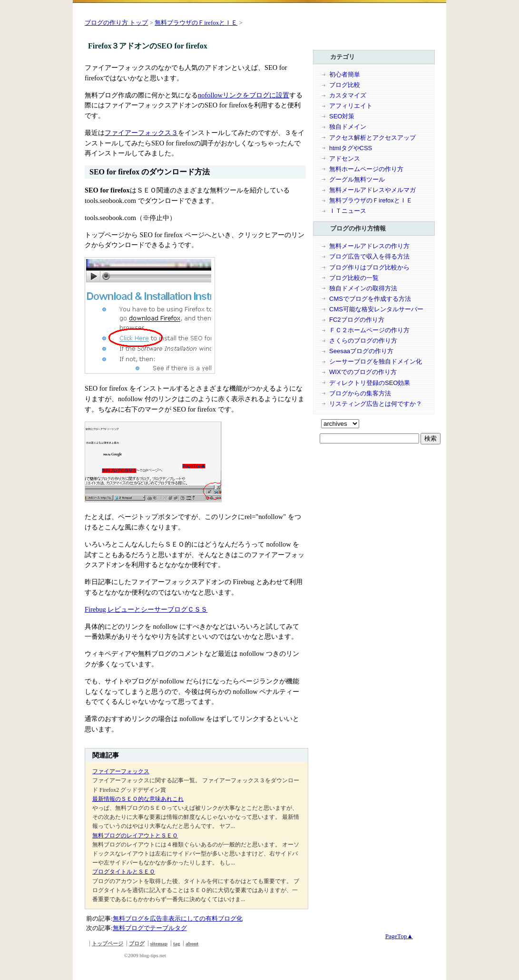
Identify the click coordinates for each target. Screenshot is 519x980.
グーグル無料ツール (357, 179)
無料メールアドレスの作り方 (369, 246)
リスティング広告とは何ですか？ (376, 404)
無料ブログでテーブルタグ (150, 928)
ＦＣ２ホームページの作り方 (369, 330)
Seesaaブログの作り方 (361, 351)
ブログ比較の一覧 (354, 278)
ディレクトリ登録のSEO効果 (370, 383)
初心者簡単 (345, 74)
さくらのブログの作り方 (363, 341)
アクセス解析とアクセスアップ (372, 138)
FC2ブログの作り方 (357, 320)
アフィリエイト (351, 106)
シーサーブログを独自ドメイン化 (376, 361)
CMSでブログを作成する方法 (370, 299)
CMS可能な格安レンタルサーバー (376, 309)
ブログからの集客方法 (360, 393)
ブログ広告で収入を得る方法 (369, 256)
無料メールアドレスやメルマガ (372, 190)
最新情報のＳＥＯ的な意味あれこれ (138, 799)
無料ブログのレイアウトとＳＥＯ (135, 836)
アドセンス (345, 159)
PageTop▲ (399, 936)
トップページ (108, 943)
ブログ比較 (345, 85)
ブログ (137, 943)
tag (177, 943)
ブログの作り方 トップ (116, 23)
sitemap (159, 943)
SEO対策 (342, 116)
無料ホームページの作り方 (366, 169)
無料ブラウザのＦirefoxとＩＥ (196, 23)
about (192, 943)
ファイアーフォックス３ (141, 133)
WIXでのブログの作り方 (363, 372)
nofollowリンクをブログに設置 (244, 95)
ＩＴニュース (348, 211)
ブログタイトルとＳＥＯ (124, 872)
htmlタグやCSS (351, 148)
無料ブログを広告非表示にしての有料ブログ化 (178, 918)
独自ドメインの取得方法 (363, 288)
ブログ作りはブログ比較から (369, 267)
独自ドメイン (348, 127)
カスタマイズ (348, 95)
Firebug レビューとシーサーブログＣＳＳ (146, 609)
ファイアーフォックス (121, 771)
